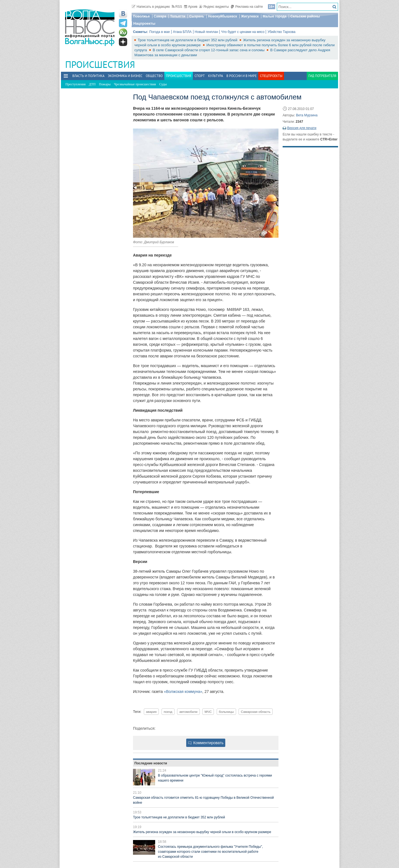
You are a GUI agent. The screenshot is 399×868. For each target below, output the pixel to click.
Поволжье (141, 16)
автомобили (188, 712)
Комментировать (206, 743)
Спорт (200, 76)
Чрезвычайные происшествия (135, 84)
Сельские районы (305, 16)
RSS (177, 7)
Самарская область (256, 712)
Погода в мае (160, 32)
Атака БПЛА (182, 32)
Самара (160, 16)
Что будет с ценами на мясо (243, 32)
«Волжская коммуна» (183, 692)
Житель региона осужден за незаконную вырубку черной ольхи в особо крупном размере (202, 832)
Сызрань (197, 16)
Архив (191, 7)
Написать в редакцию (151, 7)
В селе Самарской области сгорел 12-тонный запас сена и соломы (209, 50)
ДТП (92, 84)
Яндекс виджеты (214, 7)
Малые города (275, 16)
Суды (163, 84)
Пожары (105, 84)
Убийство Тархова (281, 32)
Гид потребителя (322, 76)
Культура (216, 76)
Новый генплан (207, 32)
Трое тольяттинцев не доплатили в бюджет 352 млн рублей (188, 40)
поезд (168, 712)
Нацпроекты (144, 23)
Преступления (76, 84)
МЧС (208, 712)
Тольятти (178, 16)
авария (151, 712)
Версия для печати (302, 128)
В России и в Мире (241, 76)
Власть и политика (88, 76)
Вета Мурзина (307, 115)
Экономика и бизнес (125, 76)
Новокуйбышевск (223, 16)
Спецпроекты (271, 76)
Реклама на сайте (247, 7)
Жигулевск (250, 16)
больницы (226, 712)
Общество (154, 76)
